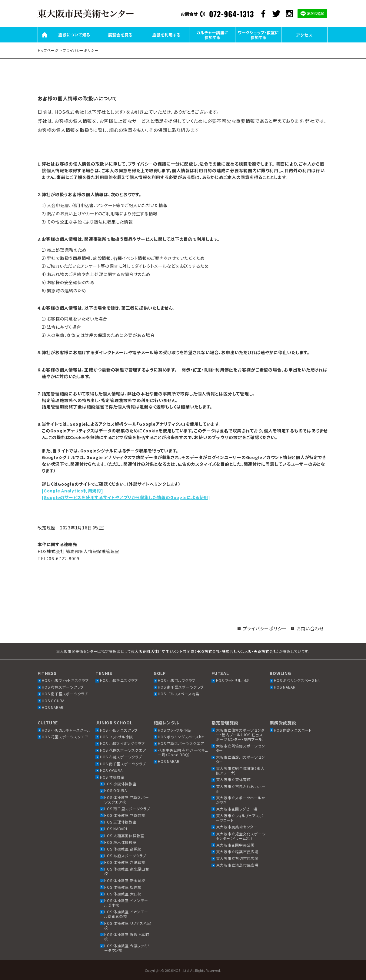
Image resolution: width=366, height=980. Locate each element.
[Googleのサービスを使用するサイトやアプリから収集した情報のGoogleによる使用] (126, 497)
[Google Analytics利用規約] (73, 491)
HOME (44, 42)
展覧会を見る (120, 42)
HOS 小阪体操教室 (120, 784)
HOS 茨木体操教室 (120, 842)
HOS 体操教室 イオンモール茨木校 (126, 903)
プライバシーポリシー (265, 628)
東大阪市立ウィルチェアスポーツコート (240, 818)
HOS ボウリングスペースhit (297, 680)
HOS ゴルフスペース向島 (179, 694)
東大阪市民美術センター (237, 827)
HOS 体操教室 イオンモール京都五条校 (126, 914)
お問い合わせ (310, 628)
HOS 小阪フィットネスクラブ (65, 680)
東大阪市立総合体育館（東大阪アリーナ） (240, 770)
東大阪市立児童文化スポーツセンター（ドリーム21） (241, 836)
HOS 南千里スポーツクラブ (65, 694)
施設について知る (74, 42)
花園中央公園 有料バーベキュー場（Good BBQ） (183, 752)
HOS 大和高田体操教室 (124, 836)
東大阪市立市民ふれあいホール (241, 789)
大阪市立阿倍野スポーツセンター (241, 748)
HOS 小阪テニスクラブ (119, 680)
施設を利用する (166, 42)
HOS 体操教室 (112, 777)
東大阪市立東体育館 (233, 779)
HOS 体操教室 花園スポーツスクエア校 (127, 800)
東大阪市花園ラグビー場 (237, 809)
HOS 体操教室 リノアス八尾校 (128, 925)
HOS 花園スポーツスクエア (65, 737)
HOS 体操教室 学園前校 (125, 815)
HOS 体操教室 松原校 (123, 887)
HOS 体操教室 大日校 (123, 894)
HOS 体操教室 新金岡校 (125, 880)
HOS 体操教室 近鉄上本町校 (127, 937)
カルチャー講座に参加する (212, 42)
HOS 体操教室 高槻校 (123, 849)
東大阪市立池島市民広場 (237, 865)
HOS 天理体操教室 (120, 822)
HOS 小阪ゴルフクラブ (177, 680)
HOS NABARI (53, 707)
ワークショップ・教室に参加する (258, 42)
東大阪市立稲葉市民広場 (237, 852)
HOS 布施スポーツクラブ (63, 687)
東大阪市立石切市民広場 (237, 858)
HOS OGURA (53, 701)
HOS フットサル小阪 (233, 680)
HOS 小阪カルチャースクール (66, 730)
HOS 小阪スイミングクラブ (122, 743)
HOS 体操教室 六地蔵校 (125, 862)
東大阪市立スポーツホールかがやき (241, 800)
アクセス (304, 42)
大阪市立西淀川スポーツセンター (241, 759)
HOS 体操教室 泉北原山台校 (127, 871)
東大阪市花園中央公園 (235, 845)
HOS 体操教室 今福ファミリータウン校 (127, 948)
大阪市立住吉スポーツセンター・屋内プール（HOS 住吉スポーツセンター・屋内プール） (240, 735)
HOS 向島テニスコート (293, 730)
